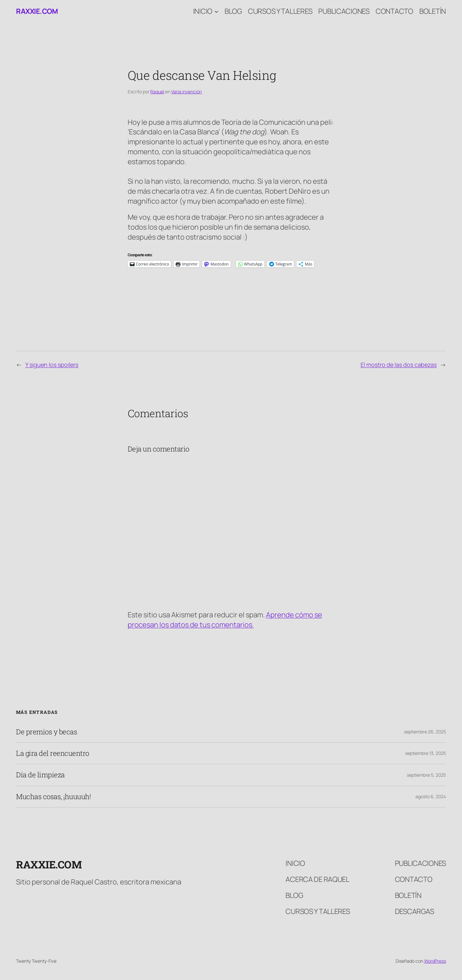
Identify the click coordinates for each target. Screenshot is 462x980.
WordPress (435, 961)
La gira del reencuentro (53, 753)
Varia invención (187, 92)
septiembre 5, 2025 (426, 775)
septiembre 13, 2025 (426, 753)
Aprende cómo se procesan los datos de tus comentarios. (225, 620)
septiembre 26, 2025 (425, 732)
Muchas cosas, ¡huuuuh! (53, 797)
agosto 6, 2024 (431, 796)
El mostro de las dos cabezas (399, 365)
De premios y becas (47, 732)
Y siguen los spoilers (52, 365)
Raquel (157, 92)
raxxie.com (37, 11)
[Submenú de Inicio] (216, 11)
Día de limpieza (40, 775)
